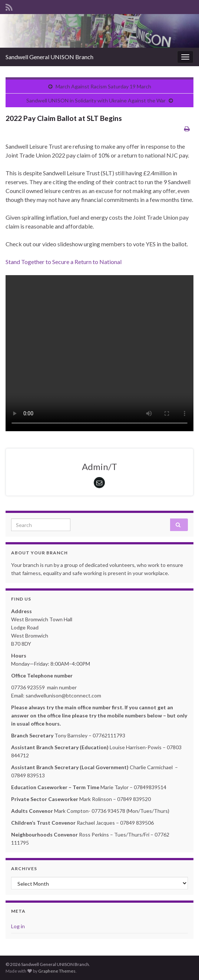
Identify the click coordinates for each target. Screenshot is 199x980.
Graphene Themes (57, 971)
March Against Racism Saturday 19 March (103, 86)
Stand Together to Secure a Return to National (64, 262)
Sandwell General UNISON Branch (49, 57)
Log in (18, 926)
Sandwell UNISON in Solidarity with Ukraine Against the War (96, 100)
